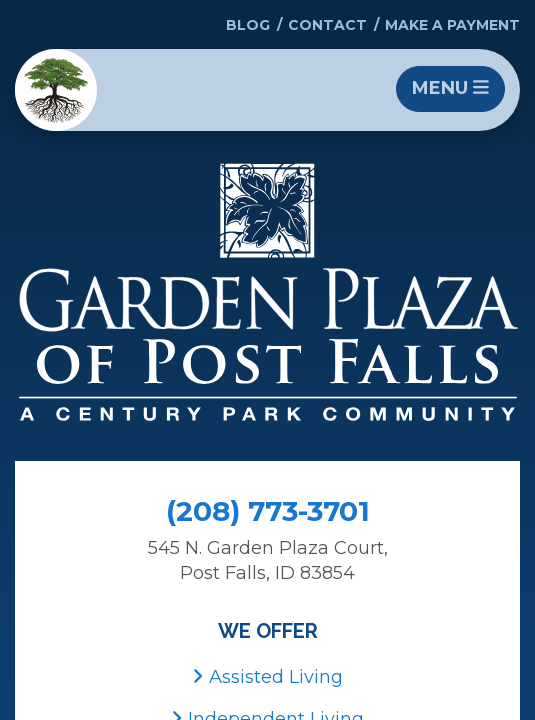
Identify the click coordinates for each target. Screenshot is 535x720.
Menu (450, 88)
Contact (327, 25)
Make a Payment (452, 25)
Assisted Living (267, 677)
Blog (248, 25)
